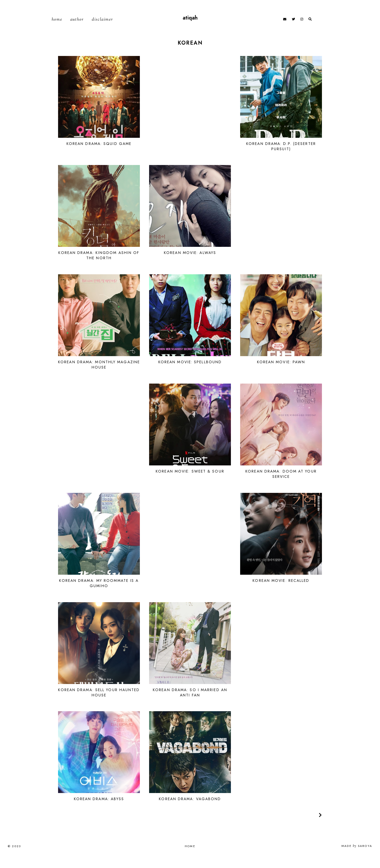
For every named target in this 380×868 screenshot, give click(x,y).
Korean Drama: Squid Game (99, 154)
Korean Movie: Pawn (281, 373)
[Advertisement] (190, 108)
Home (57, 25)
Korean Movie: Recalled (281, 591)
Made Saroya (357, 857)
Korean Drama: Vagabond (190, 810)
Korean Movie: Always (190, 264)
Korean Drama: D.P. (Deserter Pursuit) (281, 157)
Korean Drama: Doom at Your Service (281, 485)
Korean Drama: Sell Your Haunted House (99, 703)
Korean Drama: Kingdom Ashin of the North (99, 266)
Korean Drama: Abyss (99, 810)
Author (77, 25)
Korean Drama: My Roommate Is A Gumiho (99, 594)
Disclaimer (102, 25)
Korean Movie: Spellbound (190, 373)
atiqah (190, 23)
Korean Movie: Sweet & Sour (190, 482)
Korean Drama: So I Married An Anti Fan (190, 703)
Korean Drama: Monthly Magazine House (99, 376)
